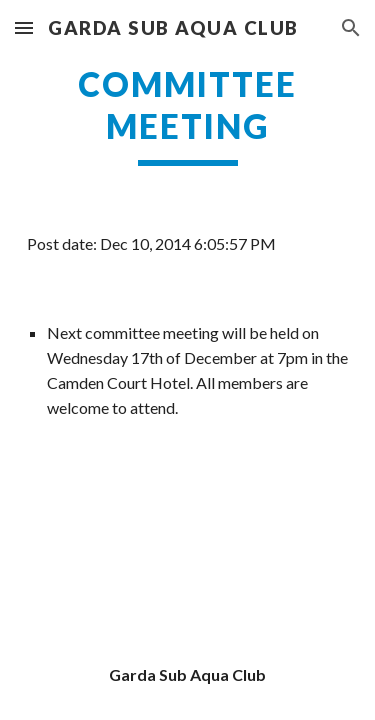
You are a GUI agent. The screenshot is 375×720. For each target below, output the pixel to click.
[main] (188, 115)
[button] (24, 27)
